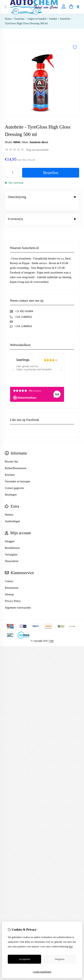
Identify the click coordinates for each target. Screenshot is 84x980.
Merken (9, 507)
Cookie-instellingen (42, 972)
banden (53, 19)
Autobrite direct (39, 142)
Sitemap (9, 586)
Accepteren (24, 959)
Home (8, 19)
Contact (9, 573)
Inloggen (10, 533)
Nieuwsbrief (12, 553)
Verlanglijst (11, 547)
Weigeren (60, 959)
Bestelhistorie (12, 540)
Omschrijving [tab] (42, 197)
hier (71, 946)
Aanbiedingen (13, 513)
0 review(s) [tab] (42, 211)
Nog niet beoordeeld (37, 150)
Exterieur (19, 19)
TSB (51, 633)
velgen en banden (37, 19)
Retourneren (12, 580)
